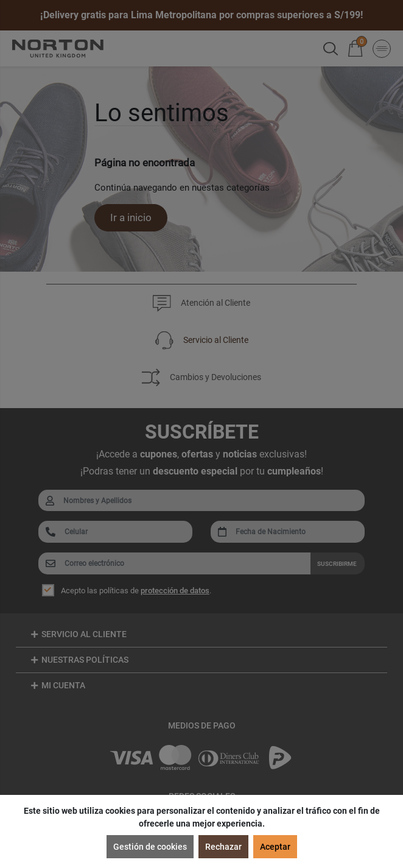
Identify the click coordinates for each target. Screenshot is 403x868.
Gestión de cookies (150, 847)
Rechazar (223, 847)
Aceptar (275, 847)
